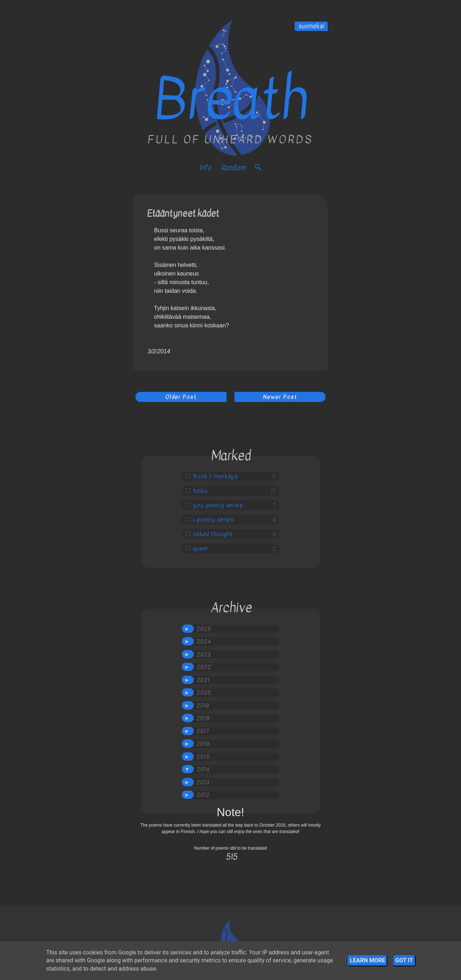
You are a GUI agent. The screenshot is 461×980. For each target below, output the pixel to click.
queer (201, 549)
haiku (200, 491)
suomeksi (311, 26)
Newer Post (280, 397)
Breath (231, 99)
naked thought (213, 534)
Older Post (181, 397)
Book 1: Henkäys (215, 476)
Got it (404, 960)
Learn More (367, 960)
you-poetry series (218, 505)
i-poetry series (213, 520)
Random (233, 168)
